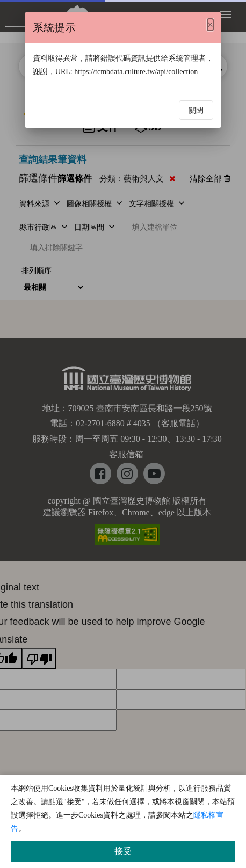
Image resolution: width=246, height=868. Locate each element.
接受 (123, 851)
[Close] (210, 25)
